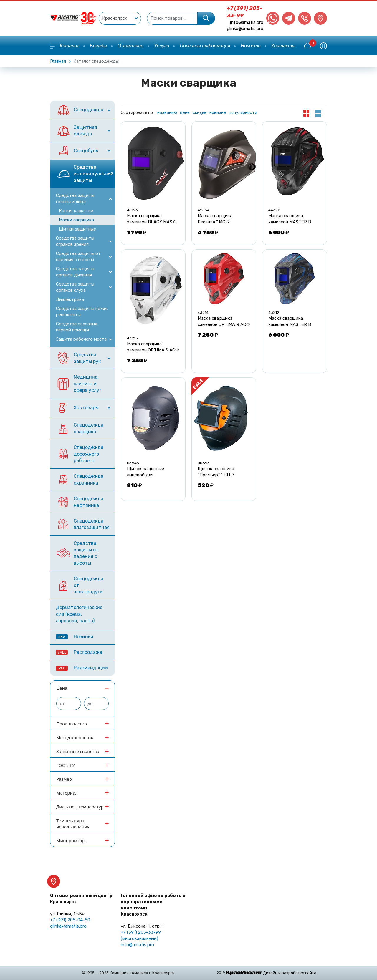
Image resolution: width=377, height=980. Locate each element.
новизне (218, 113)
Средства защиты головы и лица (75, 199)
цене (185, 113)
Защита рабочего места (81, 339)
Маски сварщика (76, 220)
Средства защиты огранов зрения (75, 241)
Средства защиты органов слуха (75, 287)
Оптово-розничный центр (81, 899)
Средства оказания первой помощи (77, 327)
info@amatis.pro (247, 22)
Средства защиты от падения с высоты (78, 257)
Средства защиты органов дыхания (75, 272)
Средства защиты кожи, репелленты (82, 312)
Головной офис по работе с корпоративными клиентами (153, 905)
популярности (243, 113)
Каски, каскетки (76, 211)
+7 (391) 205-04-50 (70, 920)
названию (167, 113)
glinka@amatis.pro (245, 29)
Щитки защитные (77, 229)
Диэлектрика (70, 299)
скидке (200, 113)
